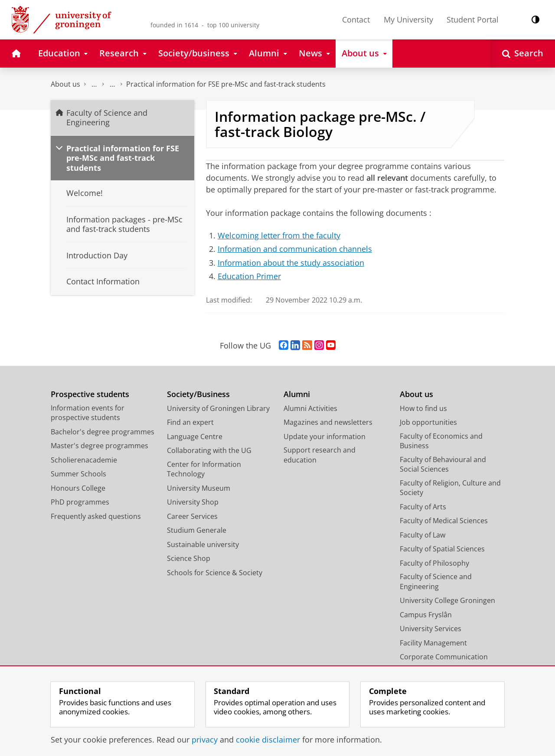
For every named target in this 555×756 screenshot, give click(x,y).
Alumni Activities (310, 408)
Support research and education (320, 455)
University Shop (193, 502)
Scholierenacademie (84, 460)
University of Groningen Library (218, 408)
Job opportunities (428, 422)
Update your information (325, 437)
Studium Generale (197, 530)
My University (408, 20)
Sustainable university (203, 544)
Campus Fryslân (426, 615)
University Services (431, 629)
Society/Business (198, 394)
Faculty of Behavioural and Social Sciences (443, 464)
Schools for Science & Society (215, 573)
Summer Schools (78, 474)
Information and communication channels (295, 249)
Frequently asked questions (96, 516)
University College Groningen (447, 600)
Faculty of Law (423, 535)
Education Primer (249, 276)
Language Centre (195, 437)
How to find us (423, 408)
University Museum (199, 488)
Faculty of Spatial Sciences (442, 549)
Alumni (297, 394)
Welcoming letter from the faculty (279, 235)
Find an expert (190, 422)
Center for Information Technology (204, 469)
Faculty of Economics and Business (441, 441)
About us (65, 84)
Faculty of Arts (423, 507)
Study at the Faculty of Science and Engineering (112, 84)
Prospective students (90, 394)
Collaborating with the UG (209, 450)
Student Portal (473, 20)
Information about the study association (291, 263)
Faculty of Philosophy (434, 563)
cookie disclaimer (268, 740)
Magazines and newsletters (328, 422)
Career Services (192, 516)
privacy (205, 740)
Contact (356, 20)
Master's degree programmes (100, 446)
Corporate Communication (444, 657)
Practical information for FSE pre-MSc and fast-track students (226, 84)
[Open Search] (523, 54)
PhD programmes (80, 502)
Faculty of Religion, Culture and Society (450, 488)
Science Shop (189, 558)
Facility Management (433, 643)
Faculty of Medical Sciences (444, 521)
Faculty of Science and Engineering (94, 84)
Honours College (78, 488)
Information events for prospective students (88, 413)
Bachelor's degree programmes (103, 432)
